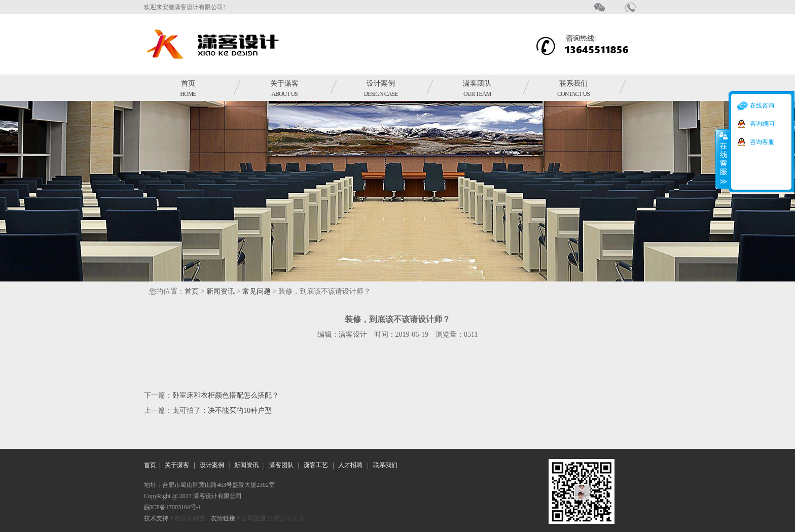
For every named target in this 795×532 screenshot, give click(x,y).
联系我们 (573, 88)
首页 (188, 88)
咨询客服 (762, 142)
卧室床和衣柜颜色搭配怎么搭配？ (226, 395)
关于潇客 (284, 88)
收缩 (722, 159)
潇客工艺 (316, 465)
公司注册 (254, 518)
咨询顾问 (762, 124)
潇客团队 (477, 88)
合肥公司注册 (285, 518)
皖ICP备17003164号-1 (173, 507)
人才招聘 (350, 465)
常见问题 (257, 291)
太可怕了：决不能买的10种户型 (222, 411)
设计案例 (381, 88)
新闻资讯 (221, 291)
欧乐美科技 (190, 518)
